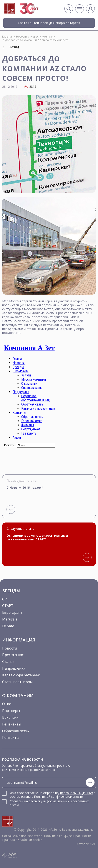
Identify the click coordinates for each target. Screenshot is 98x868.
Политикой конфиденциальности (58, 797)
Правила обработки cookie (22, 840)
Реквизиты (12, 724)
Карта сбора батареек (21, 675)
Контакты (11, 737)
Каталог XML (86, 844)
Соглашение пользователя (22, 836)
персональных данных (76, 793)
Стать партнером (17, 682)
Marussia (10, 619)
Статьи (8, 662)
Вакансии (10, 717)
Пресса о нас (13, 655)
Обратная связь (16, 731)
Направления (14, 668)
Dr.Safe (8, 626)
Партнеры (11, 711)
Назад (11, 47)
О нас (7, 704)
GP (4, 599)
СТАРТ (8, 606)
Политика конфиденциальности (67, 836)
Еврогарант (12, 612)
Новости (10, 648)
